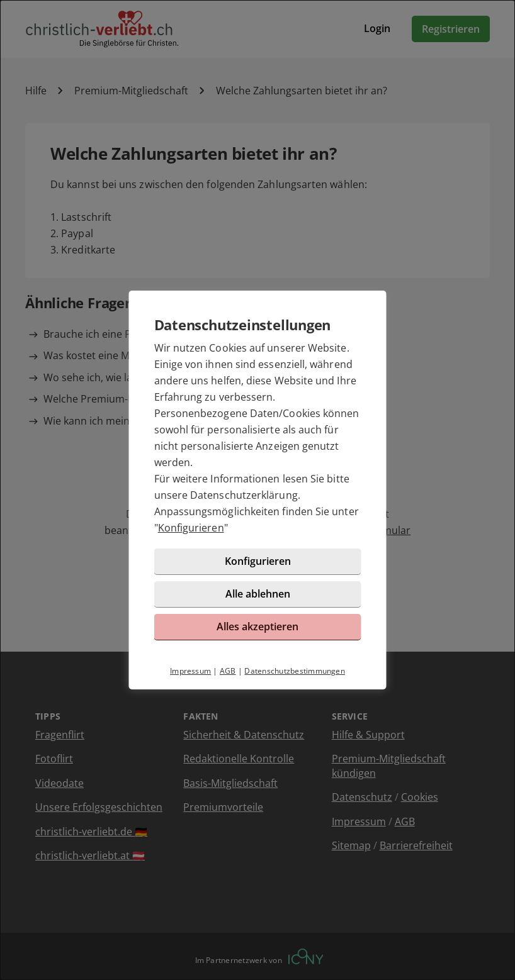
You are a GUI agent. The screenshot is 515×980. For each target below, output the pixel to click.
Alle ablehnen (258, 594)
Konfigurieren (191, 528)
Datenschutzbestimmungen (295, 671)
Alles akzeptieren (257, 626)
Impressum (190, 671)
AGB (228, 671)
